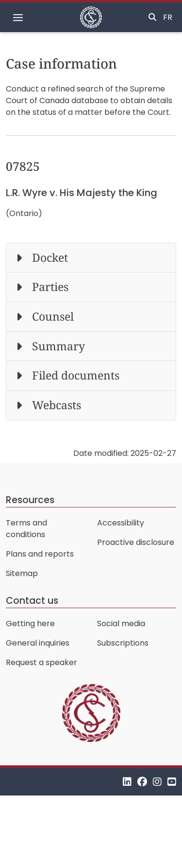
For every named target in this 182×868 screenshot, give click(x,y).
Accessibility (121, 523)
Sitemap (22, 573)
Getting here (30, 624)
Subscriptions (123, 643)
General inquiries (38, 643)
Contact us (32, 601)
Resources (30, 500)
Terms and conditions (26, 529)
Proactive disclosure (136, 542)
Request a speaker (41, 662)
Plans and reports (40, 554)
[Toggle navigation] (18, 18)
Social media (121, 624)
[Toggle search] (152, 18)
